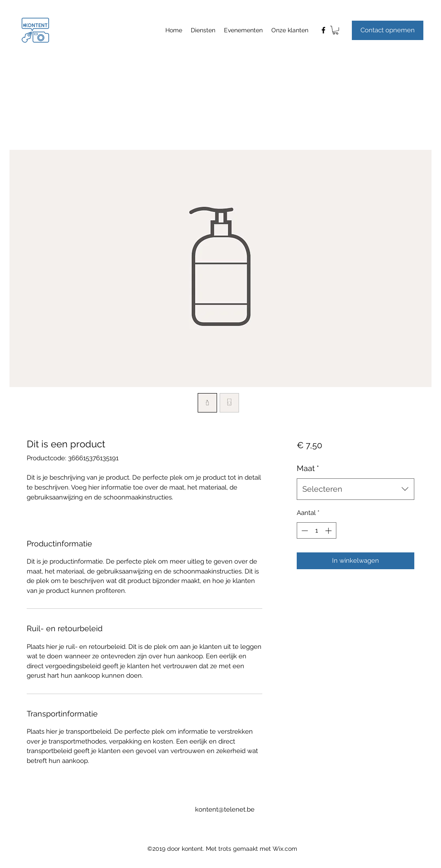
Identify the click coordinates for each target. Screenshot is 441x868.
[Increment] (329, 531)
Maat (308, 468)
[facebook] (323, 30)
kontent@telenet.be (225, 809)
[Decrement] (304, 531)
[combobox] (356, 489)
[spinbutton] (316, 531)
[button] (335, 30)
